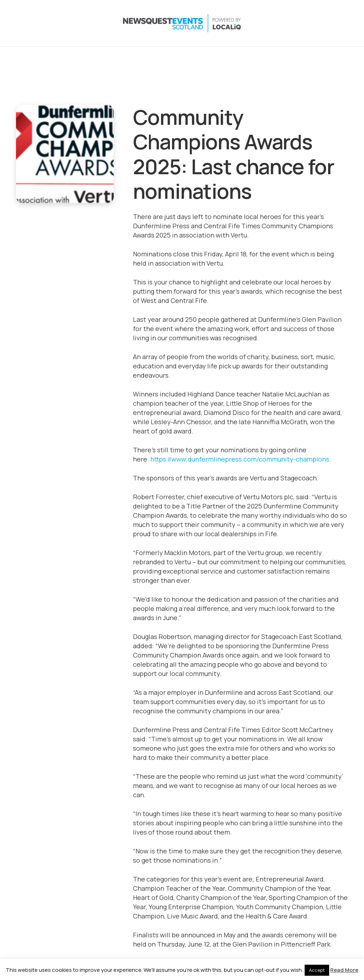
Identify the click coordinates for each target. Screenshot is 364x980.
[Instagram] (299, 23)
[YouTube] (327, 23)
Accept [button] (317, 970)
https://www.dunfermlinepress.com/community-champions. (241, 459)
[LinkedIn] (313, 23)
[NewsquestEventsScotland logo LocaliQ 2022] (86, 23)
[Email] (342, 23)
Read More (344, 970)
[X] (285, 23)
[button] (261, 23)
